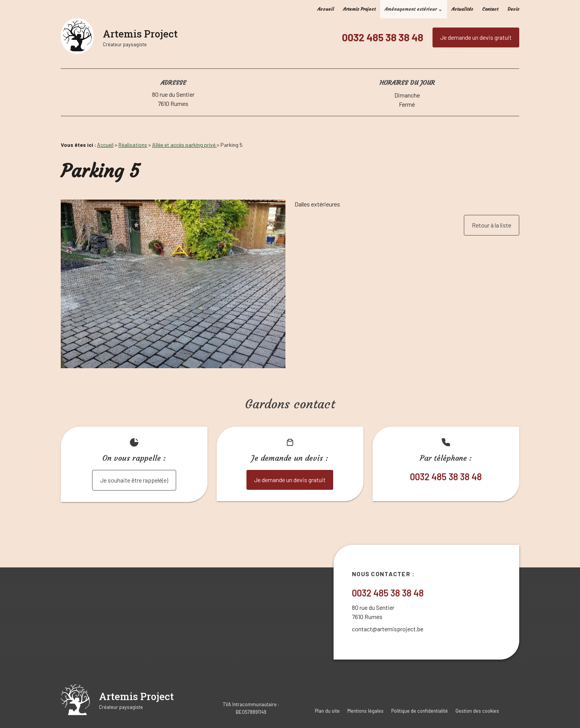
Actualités (462, 9)
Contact (490, 9)
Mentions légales (365, 711)
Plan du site (327, 711)
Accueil (326, 9)
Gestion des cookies (477, 711)
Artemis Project (359, 9)
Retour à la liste (492, 225)
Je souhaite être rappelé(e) (134, 480)
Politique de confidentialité (420, 711)
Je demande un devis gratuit (476, 37)
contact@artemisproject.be (388, 629)
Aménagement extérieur (411, 9)
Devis (513, 9)
